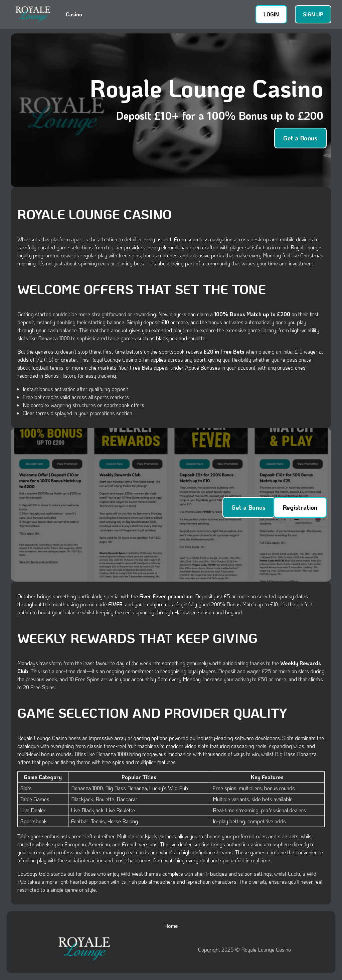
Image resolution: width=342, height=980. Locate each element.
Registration (300, 507)
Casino (74, 14)
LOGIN (271, 14)
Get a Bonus (300, 138)
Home (171, 926)
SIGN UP (313, 14)
